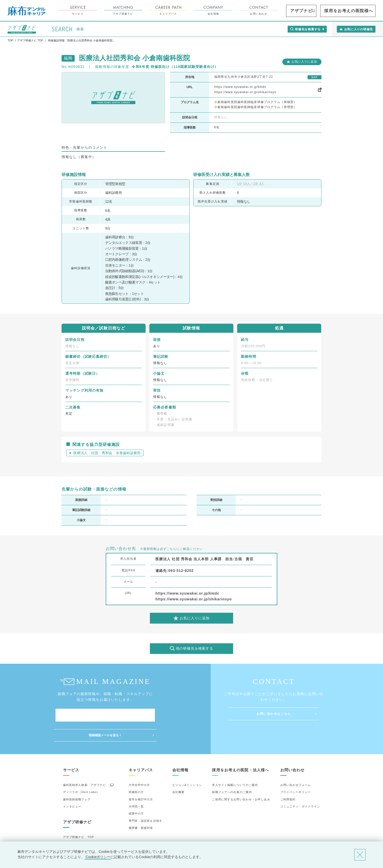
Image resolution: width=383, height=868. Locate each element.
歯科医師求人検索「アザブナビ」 (86, 765)
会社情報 (242, 10)
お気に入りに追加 (304, 62)
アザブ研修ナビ (151, 10)
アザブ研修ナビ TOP (79, 817)
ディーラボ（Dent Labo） (81, 772)
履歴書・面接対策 (141, 808)
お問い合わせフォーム (296, 765)
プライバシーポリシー (296, 772)
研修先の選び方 (74, 824)
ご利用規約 (288, 779)
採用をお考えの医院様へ (358, 11)
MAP (314, 77)
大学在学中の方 (139, 765)
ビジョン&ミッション (187, 765)
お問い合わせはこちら (274, 714)
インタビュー (72, 786)
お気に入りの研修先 (77, 838)
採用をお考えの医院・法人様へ (240, 750)
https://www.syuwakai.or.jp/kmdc (240, 87)
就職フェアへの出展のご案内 (232, 772)
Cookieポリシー (98, 857)
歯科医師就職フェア (77, 779)
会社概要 (178, 772)
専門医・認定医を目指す (145, 801)
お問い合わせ (287, 10)
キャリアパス (197, 10)
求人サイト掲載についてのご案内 (235, 765)
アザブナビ (324, 11)
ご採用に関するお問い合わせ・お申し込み (241, 779)
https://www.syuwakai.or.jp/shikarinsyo (245, 92)
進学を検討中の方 (141, 779)
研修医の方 (136, 772)
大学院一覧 (136, 786)
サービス (106, 10)
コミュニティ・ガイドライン (300, 786)
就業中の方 (136, 794)
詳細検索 (69, 831)
